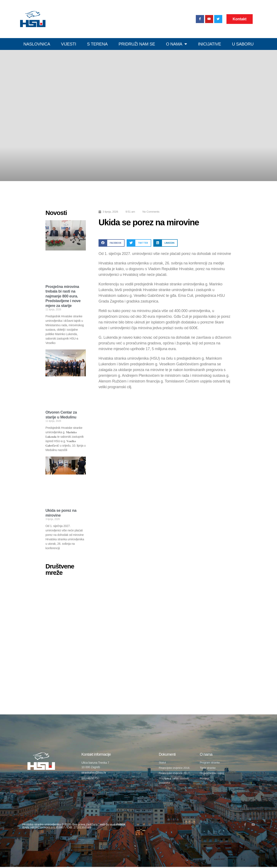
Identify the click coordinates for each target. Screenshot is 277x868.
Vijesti (69, 44)
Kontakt (239, 19)
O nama (177, 44)
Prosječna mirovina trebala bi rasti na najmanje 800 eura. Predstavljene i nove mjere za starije (63, 296)
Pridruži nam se (137, 44)
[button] (112, 243)
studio (118, 825)
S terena (97, 44)
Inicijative (209, 44)
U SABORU (243, 44)
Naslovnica (37, 44)
